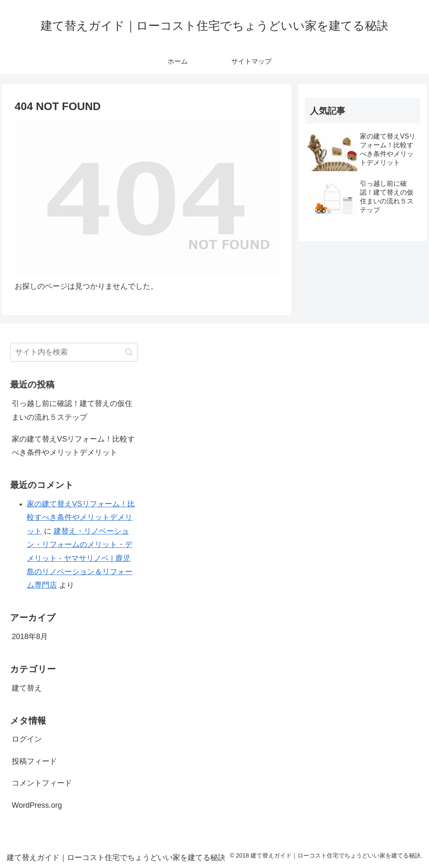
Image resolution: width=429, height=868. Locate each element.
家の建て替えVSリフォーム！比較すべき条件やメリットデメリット (73, 446)
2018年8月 (30, 637)
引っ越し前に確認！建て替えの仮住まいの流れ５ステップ (72, 410)
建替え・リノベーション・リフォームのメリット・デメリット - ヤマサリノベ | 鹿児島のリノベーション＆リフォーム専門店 (80, 558)
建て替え (27, 688)
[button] (129, 352)
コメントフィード (42, 783)
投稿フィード (34, 761)
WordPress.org (37, 805)
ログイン (27, 739)
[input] (74, 352)
